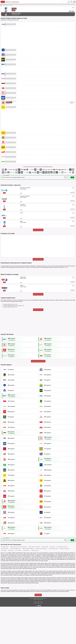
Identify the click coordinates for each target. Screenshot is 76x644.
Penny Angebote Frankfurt (5, 586)
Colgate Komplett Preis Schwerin (53, 586)
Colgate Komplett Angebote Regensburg (28, 586)
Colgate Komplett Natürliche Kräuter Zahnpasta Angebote (18, 584)
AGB (38, 639)
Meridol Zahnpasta (9, 611)
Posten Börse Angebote (45, 584)
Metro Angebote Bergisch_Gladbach (62, 584)
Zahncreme (7, 5)
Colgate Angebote (11, 588)
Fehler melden (38, 632)
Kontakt (34, 640)
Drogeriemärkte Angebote (5, 584)
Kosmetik (3, 5)
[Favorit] (73, 8)
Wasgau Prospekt (53, 584)
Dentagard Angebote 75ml (35, 588)
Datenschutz (40, 639)
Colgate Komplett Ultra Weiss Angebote (34, 584)
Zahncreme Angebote (18, 588)
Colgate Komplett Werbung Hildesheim (41, 586)
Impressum (35, 639)
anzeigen (66, 267)
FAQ (36, 640)
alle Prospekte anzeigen (38, 259)
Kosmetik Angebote (4, 588)
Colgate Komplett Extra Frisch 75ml (10, 342)
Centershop (5, 605)
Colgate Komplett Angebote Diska (65, 586)
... (9, 5)
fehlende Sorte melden (38, 347)
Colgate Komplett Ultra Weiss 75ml (10, 344)
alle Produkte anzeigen (38, 230)
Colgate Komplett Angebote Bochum (15, 586)
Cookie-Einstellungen (40, 640)
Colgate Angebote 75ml (26, 588)
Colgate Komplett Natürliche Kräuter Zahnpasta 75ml (14, 343)
